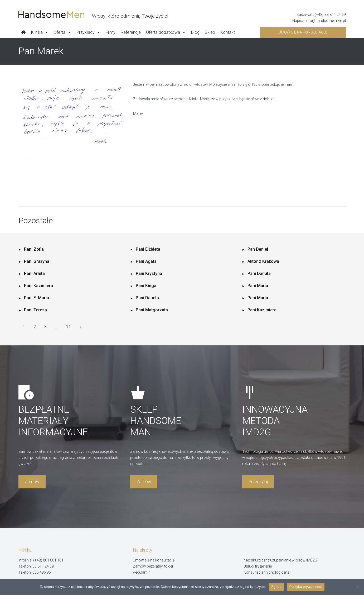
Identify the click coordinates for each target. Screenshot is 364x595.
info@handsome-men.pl (326, 21)
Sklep (210, 32)
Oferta (62, 32)
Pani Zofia (34, 249)
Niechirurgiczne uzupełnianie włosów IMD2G (280, 560)
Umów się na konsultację (154, 560)
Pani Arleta (34, 273)
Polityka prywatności (306, 587)
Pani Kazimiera (38, 286)
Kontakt (228, 32)
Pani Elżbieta (148, 249)
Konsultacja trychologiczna (266, 572)
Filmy (111, 32)
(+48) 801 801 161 (48, 560)
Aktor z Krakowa (263, 261)
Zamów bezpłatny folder (153, 566)
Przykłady (88, 32)
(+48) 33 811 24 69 (330, 15)
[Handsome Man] (93, 14)
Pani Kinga (146, 286)
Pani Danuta (259, 273)
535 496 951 (43, 572)
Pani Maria (258, 286)
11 (69, 327)
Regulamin (142, 572)
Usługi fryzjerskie (258, 566)
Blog (195, 32)
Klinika (40, 32)
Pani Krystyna (149, 273)
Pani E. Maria (37, 298)
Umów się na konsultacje (303, 32)
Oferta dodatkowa (166, 32)
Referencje (131, 32)
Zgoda (276, 587)
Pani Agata (146, 261)
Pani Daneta (147, 298)
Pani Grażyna (37, 261)
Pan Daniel (258, 249)
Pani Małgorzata (152, 310)
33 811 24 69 (43, 566)
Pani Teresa (35, 310)
